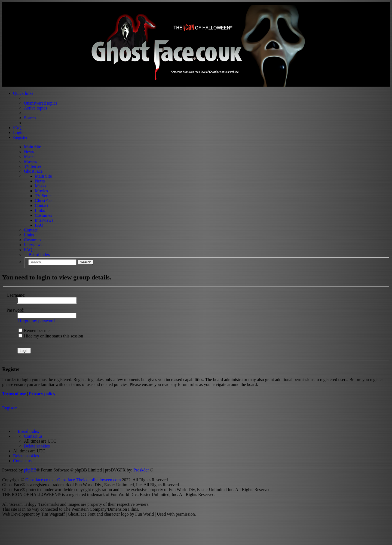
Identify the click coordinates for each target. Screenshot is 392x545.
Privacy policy (42, 394)
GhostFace (33, 171)
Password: (16, 310)
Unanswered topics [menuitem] (41, 103)
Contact (42, 205)
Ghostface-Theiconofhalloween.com (89, 480)
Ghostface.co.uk (40, 480)
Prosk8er (141, 470)
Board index (39, 255)
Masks (30, 156)
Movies (30, 161)
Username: (16, 295)
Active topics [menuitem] (36, 108)
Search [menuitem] (30, 118)
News (29, 152)
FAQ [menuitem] (17, 128)
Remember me (34, 331)
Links (40, 210)
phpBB (30, 470)
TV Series (33, 166)
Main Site (33, 147)
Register (9, 408)
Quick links (23, 93)
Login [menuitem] (18, 133)
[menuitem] (33, 436)
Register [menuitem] (20, 137)
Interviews (44, 220)
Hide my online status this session (51, 336)
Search (85, 262)
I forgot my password (36, 321)
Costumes (43, 215)
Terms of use (14, 394)
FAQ (39, 225)
